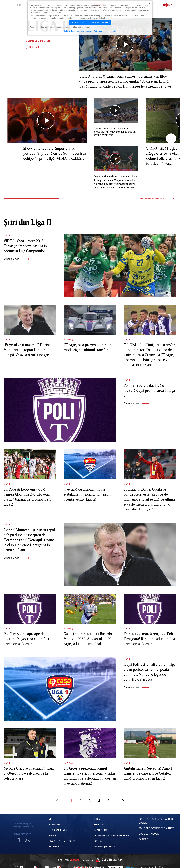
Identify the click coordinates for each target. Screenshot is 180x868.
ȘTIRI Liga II (33, 47)
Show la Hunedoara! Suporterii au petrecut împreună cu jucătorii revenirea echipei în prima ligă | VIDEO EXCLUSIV (55, 153)
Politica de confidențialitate (156, 828)
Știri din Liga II (28, 222)
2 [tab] (87, 199)
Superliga (55, 824)
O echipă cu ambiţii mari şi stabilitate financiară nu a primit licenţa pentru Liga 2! (88, 494)
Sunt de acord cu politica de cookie (90, 23)
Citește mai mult (16, 259)
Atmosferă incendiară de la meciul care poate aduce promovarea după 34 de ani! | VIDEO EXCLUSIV (116, 132)
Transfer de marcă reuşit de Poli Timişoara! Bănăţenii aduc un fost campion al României (149, 639)
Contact (99, 841)
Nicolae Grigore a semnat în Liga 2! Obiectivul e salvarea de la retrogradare (29, 773)
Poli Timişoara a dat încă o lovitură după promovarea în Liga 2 (149, 390)
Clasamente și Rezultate (63, 841)
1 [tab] (32, 199)
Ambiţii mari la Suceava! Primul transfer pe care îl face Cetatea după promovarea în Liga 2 (148, 773)
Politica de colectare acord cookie (78, 31)
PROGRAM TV (56, 846)
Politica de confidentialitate (105, 31)
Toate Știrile (101, 830)
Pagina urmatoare (123, 801)
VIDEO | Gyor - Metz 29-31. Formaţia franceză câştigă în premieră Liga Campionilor (25, 246)
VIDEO (52, 819)
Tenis (97, 819)
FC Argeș (68, 339)
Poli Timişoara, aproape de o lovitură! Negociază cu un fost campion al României (26, 639)
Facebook (17, 840)
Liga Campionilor (59, 830)
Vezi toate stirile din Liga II (157, 199)
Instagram (28, 840)
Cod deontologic (149, 834)
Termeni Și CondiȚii (105, 846)
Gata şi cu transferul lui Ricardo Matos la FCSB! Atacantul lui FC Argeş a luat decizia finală (88, 639)
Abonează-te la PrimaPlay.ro (111, 835)
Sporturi (99, 824)
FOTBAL (53, 835)
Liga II (7, 235)
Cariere (143, 839)
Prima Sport (69, 860)
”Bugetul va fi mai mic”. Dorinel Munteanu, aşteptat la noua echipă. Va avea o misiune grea (28, 350)
